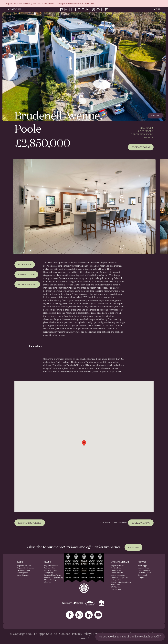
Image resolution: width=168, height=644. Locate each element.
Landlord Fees (116, 570)
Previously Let (116, 568)
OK (158, 637)
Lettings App (116, 589)
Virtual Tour (26, 277)
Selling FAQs (49, 573)
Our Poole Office (144, 570)
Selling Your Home (50, 570)
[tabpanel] (84, 206)
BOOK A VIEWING (141, 525)
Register (133, 548)
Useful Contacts (23, 575)
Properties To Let (117, 566)
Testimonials (143, 575)
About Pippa (142, 566)
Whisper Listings (50, 580)
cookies (112, 637)
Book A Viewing (141, 147)
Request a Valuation (50, 566)
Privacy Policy (81, 634)
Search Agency (22, 573)
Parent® (84, 638)
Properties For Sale (24, 566)
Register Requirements (25, 568)
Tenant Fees (115, 585)
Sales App (47, 582)
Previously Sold (49, 568)
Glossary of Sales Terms (50, 575)
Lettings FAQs (116, 580)
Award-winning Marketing (50, 577)
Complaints (142, 577)
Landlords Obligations (119, 577)
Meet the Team (143, 568)
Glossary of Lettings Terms (121, 582)
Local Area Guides (23, 570)
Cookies (65, 634)
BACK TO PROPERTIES (30, 525)
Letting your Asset (118, 575)
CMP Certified (116, 587)
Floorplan (25, 267)
